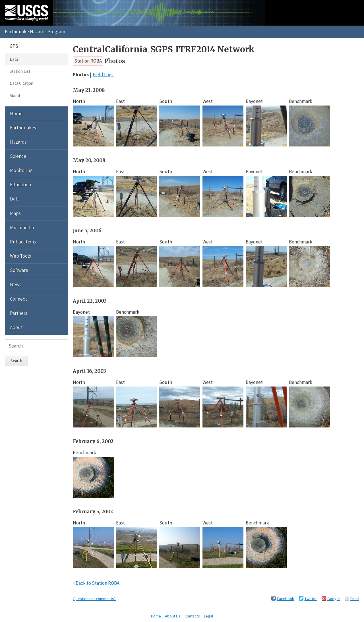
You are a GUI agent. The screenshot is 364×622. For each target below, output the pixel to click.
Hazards (18, 142)
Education (20, 185)
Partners (19, 313)
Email (355, 599)
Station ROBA (88, 61)
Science (18, 156)
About (15, 95)
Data (14, 59)
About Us (173, 616)
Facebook (286, 599)
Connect (18, 299)
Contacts (192, 616)
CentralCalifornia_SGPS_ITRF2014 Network (164, 49)
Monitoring (21, 170)
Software (19, 270)
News (16, 284)
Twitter (311, 599)
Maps (15, 213)
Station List (20, 71)
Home (16, 113)
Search (16, 361)
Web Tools (20, 256)
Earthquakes (23, 128)
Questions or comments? (94, 599)
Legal (208, 616)
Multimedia (22, 228)
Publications (23, 242)
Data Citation (21, 83)
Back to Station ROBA (98, 583)
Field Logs (103, 75)
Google (334, 599)
